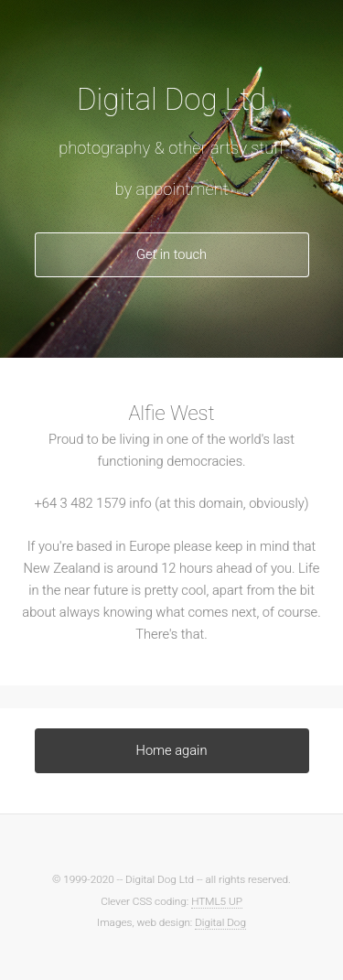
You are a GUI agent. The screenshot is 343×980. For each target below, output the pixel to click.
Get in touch (171, 254)
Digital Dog (220, 922)
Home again (172, 750)
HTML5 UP (217, 901)
